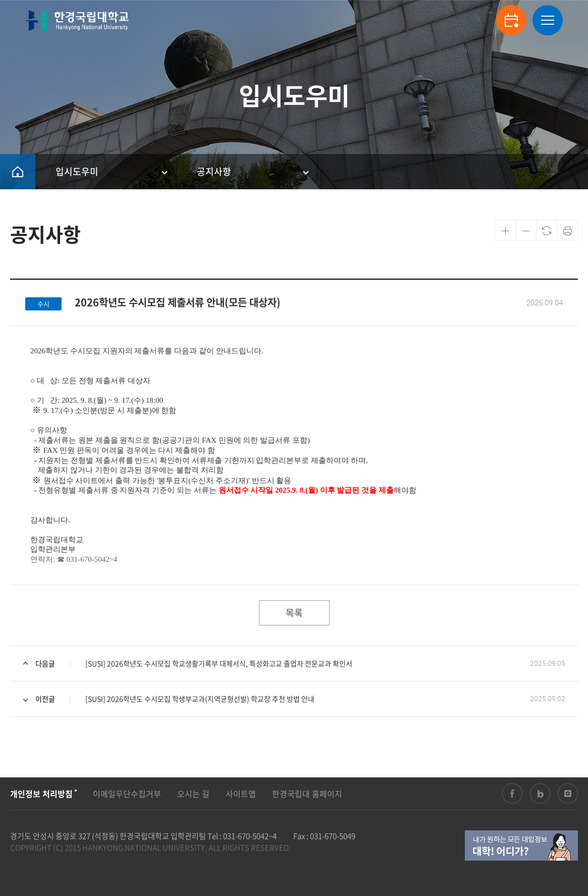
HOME (18, 172)
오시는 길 (193, 794)
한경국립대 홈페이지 (307, 794)
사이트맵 (241, 794)
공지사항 (214, 171)
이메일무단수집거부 (127, 794)
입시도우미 (77, 171)
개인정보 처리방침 (41, 794)
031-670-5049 (333, 836)
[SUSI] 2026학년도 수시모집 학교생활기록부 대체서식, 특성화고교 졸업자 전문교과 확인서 (219, 663)
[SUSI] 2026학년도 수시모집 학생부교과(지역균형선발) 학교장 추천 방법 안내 (200, 699)
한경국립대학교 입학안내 (77, 20)
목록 (294, 613)
